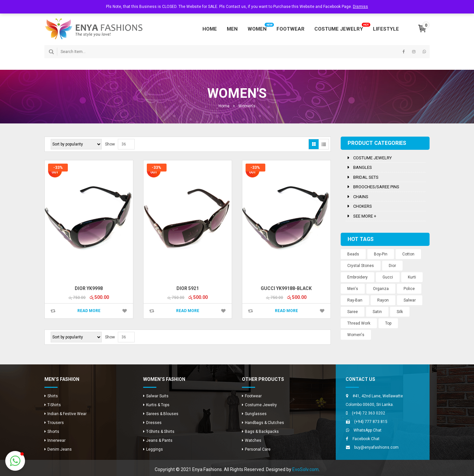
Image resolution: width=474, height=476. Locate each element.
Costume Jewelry (372, 158)
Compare (53, 311)
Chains (361, 197)
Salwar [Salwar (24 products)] (410, 300)
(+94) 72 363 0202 (369, 413)
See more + (365, 216)
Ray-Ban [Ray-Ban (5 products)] (355, 300)
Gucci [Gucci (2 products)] (388, 277)
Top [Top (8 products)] (388, 323)
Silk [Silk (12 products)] (400, 312)
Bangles (363, 167)
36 (124, 144)
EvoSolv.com (305, 469)
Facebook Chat (366, 439)
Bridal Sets (366, 177)
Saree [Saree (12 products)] (353, 312)
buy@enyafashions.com (376, 447)
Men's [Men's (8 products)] (353, 289)
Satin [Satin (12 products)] (377, 312)
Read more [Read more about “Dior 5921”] (188, 311)
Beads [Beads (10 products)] (353, 254)
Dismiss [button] (360, 7)
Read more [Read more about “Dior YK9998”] (89, 311)
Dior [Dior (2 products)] (392, 266)
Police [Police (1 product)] (409, 289)
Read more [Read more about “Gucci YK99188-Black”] (286, 311)
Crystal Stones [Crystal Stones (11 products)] (361, 266)
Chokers (363, 206)
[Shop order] (76, 144)
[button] (15, 461)
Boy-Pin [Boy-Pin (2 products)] (381, 254)
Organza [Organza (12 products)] (381, 289)
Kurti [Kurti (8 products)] (412, 277)
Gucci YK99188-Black (286, 288)
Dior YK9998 (89, 288)
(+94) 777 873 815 (371, 422)
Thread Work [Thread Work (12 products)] (359, 323)
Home (224, 106)
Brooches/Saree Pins (376, 187)
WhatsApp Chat (368, 430)
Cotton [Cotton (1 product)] (408, 254)
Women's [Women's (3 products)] (356, 335)
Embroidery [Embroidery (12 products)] (357, 277)
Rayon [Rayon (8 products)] (383, 300)
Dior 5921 (188, 288)
